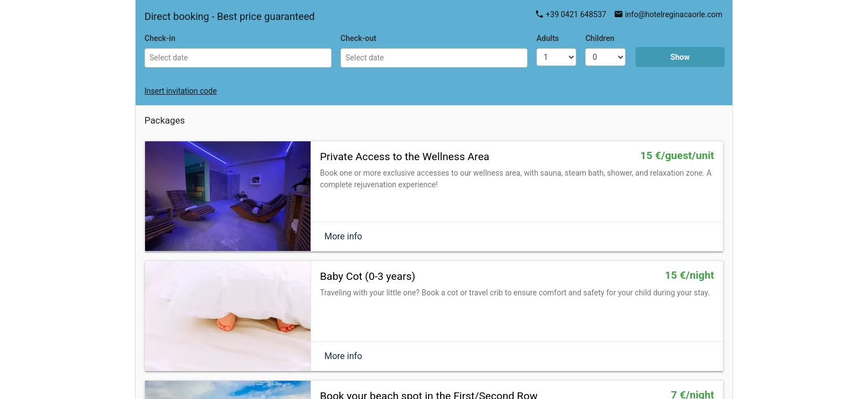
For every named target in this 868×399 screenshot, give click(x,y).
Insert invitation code (181, 91)
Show (680, 57)
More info (343, 236)
